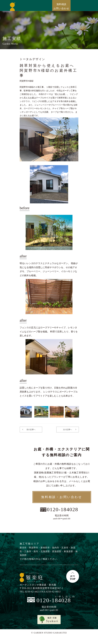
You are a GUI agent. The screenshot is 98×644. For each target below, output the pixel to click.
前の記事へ (31, 429)
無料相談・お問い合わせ (62, 497)
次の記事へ (68, 429)
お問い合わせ (61, 6)
